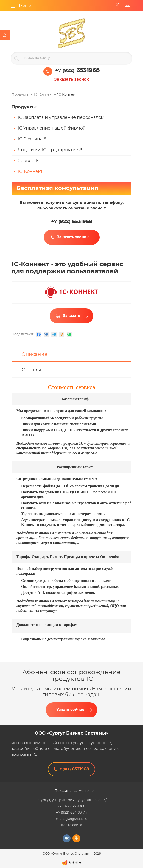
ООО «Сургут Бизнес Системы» (71, 733)
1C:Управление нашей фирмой (52, 128)
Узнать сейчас (70, 710)
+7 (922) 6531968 (71, 806)
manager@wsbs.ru (72, 819)
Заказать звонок (71, 79)
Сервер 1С (29, 161)
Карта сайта (71, 825)
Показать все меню (71, 791)
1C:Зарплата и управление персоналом (61, 118)
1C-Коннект (30, 172)
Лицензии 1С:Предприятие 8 (50, 150)
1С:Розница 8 (32, 139)
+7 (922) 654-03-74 (71, 813)
